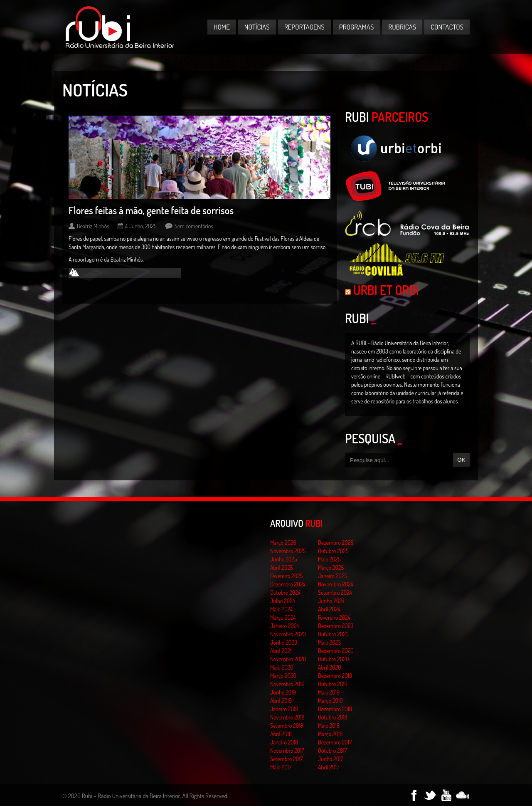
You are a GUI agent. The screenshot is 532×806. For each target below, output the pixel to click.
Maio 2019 (329, 692)
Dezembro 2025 (336, 543)
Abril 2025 (282, 567)
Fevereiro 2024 (334, 617)
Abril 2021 (281, 651)
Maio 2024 (281, 609)
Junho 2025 (284, 559)
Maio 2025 (329, 559)
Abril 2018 (281, 734)
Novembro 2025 (288, 551)
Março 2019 (330, 701)
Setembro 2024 (335, 592)
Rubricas (402, 27)
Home (222, 27)
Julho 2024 (283, 601)
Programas (357, 27)
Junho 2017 (331, 759)
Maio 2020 (282, 667)
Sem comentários (194, 226)
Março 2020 (283, 676)
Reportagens (304, 27)
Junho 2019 (283, 692)
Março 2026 (283, 543)
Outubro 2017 (332, 750)
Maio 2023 (329, 642)
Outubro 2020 (333, 659)
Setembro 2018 (287, 726)
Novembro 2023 (288, 634)
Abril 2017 (329, 767)
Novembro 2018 (287, 717)
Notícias (257, 27)
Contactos (447, 27)
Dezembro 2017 (335, 742)
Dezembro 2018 (335, 709)
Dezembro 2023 (336, 626)
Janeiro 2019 (284, 709)
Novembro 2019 (287, 684)
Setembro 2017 (287, 759)
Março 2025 (331, 567)
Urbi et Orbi (386, 290)
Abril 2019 (281, 701)
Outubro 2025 (333, 551)
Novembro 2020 (288, 659)
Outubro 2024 (285, 592)
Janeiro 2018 (284, 742)
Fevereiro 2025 (287, 576)
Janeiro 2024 (284, 626)
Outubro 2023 (333, 634)
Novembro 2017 (287, 750)
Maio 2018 (329, 726)
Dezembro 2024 (288, 584)
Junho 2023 (284, 642)
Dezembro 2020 (336, 651)
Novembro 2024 (336, 584)
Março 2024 (283, 617)
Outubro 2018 (333, 717)
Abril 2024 (329, 609)
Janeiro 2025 (332, 576)
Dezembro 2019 (335, 676)
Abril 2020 (330, 667)
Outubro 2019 (333, 684)
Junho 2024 (331, 601)
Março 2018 (330, 734)
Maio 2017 (281, 767)
